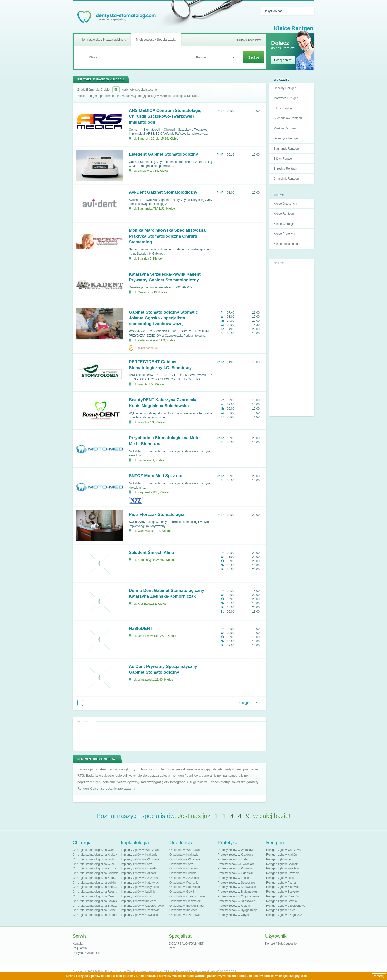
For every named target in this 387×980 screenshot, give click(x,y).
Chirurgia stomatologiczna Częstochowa (99, 896)
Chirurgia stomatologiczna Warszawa (97, 850)
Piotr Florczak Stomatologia (157, 515)
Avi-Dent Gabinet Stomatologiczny (163, 192)
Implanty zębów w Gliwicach (139, 915)
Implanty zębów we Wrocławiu (141, 859)
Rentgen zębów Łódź (280, 859)
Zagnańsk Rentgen (286, 149)
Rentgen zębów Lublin (281, 878)
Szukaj (253, 57)
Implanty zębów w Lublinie (138, 892)
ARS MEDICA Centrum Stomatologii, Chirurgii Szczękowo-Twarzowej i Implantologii (165, 116)
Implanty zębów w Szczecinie (140, 878)
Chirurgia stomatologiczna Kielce (94, 910)
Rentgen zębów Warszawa (284, 850)
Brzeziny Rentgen (285, 169)
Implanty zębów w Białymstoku (141, 887)
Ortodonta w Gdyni (182, 892)
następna (245, 703)
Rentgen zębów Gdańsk (282, 864)
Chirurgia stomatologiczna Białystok (96, 906)
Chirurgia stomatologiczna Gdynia (95, 901)
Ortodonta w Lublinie (183, 873)
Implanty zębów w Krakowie (139, 855)
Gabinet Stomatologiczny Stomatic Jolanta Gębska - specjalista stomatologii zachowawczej (164, 318)
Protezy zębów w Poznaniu (235, 868)
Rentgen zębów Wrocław (282, 868)
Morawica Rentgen (286, 98)
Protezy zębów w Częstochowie (239, 896)
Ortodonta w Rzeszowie (185, 915)
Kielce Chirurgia (284, 224)
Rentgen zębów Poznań (282, 883)
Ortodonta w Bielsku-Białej (187, 906)
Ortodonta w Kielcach (183, 910)
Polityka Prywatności (86, 953)
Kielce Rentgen (284, 214)
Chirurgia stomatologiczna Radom (95, 915)
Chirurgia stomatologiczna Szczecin (96, 887)
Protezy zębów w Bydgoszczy (237, 910)
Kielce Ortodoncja (285, 204)
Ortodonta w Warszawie (185, 850)
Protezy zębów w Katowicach (237, 887)
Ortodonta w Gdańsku (184, 868)
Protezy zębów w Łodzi (233, 859)
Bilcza (163, 292)
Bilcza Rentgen (284, 108)
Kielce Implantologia (287, 244)
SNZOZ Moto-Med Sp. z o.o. (156, 476)
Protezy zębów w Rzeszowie (236, 901)
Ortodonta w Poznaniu (184, 883)
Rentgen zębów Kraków (282, 855)
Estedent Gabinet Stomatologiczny (164, 154)
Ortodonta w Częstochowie (187, 896)
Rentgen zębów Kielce (281, 910)
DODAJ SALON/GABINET (186, 944)
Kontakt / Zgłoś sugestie (281, 944)
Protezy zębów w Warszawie (236, 850)
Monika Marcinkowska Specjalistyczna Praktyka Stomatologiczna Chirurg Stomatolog (167, 236)
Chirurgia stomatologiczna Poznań (95, 868)
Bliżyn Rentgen (284, 159)
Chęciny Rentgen (285, 88)
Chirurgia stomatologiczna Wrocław (96, 864)
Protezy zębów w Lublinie (234, 878)
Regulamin (80, 948)
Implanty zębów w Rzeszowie (140, 910)
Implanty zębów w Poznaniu (139, 873)
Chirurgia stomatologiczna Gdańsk (95, 873)
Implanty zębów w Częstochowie (142, 906)
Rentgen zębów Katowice (283, 887)
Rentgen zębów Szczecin (283, 873)
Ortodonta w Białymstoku (186, 901)
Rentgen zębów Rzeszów (283, 896)
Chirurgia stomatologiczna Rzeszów (96, 892)
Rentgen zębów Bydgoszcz (284, 915)
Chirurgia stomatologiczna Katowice (96, 878)
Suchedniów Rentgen (288, 118)
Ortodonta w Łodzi (181, 864)
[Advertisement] (292, 340)
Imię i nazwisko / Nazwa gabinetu (102, 40)
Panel (173, 948)
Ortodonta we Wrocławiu (185, 859)
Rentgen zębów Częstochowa (286, 906)
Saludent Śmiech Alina (151, 553)
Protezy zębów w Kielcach (235, 906)
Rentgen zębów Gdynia (281, 901)
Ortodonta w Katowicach (185, 887)
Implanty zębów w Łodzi (137, 864)
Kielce (174, 139)
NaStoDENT (141, 629)
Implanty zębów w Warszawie (140, 850)
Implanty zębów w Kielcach (139, 901)
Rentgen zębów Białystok (283, 892)
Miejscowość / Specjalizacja (156, 40)
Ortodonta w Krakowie (184, 855)
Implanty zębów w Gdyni (137, 896)
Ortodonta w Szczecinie (185, 878)
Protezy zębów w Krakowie (235, 855)
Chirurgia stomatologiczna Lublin (94, 883)
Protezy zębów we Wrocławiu (237, 864)
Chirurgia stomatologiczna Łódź (93, 859)
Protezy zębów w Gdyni (233, 915)
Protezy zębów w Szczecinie (236, 883)
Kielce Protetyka (284, 234)
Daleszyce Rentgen (287, 138)
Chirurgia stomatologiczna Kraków (95, 855)
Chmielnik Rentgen (286, 179)
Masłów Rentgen (285, 128)
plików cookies (102, 976)
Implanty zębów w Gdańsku (139, 868)
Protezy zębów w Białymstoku (237, 892)
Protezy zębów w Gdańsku (235, 873)
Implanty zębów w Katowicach (141, 883)
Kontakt (78, 944)
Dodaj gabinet (283, 60)
